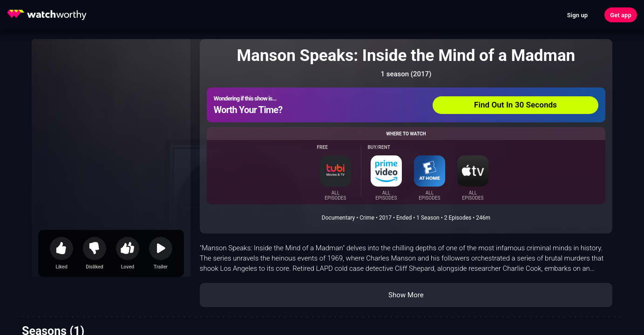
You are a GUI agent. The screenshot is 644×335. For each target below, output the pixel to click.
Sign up (577, 15)
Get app (621, 15)
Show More (406, 295)
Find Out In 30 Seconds (515, 105)
